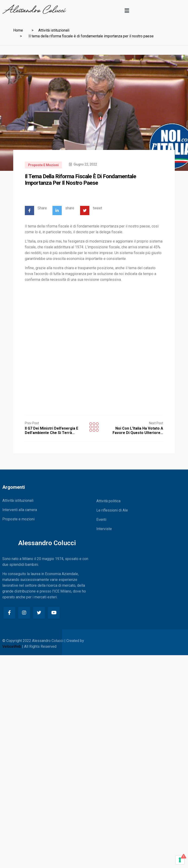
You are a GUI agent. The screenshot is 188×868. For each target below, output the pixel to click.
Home (18, 30)
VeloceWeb (12, 646)
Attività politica (108, 501)
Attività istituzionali (54, 30)
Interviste (104, 529)
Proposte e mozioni (43, 165)
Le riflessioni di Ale (112, 510)
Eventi (101, 520)
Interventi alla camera (20, 510)
